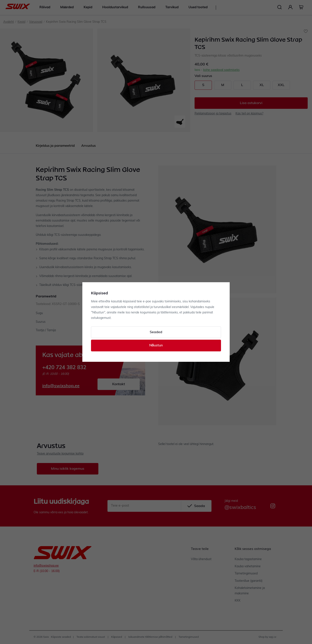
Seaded (156, 332)
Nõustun (156, 346)
